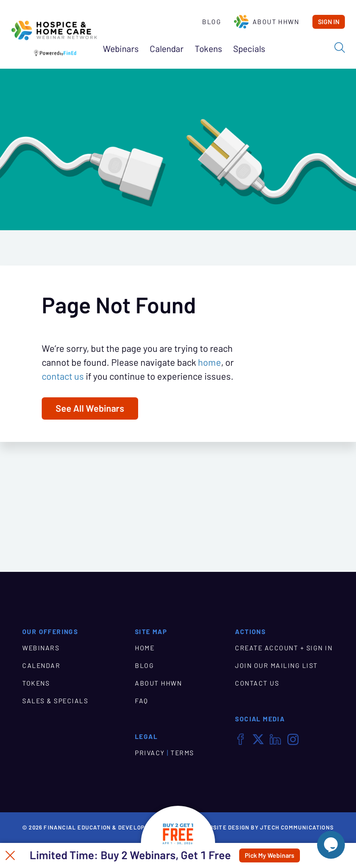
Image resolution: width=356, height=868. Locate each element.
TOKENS (36, 683)
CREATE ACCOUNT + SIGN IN (284, 648)
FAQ (142, 701)
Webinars (121, 49)
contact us (63, 376)
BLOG (144, 666)
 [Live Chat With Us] (331, 845)
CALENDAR (41, 666)
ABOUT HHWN (158, 683)
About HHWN (266, 22)
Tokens (208, 49)
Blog (212, 22)
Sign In (329, 22)
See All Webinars (90, 408)
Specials (249, 49)
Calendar (167, 49)
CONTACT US (257, 683)
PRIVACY (150, 753)
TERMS (182, 753)
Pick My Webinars (270, 855)
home (210, 363)
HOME (145, 648)
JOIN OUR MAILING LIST (277, 666)
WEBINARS (41, 648)
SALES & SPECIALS (55, 701)
